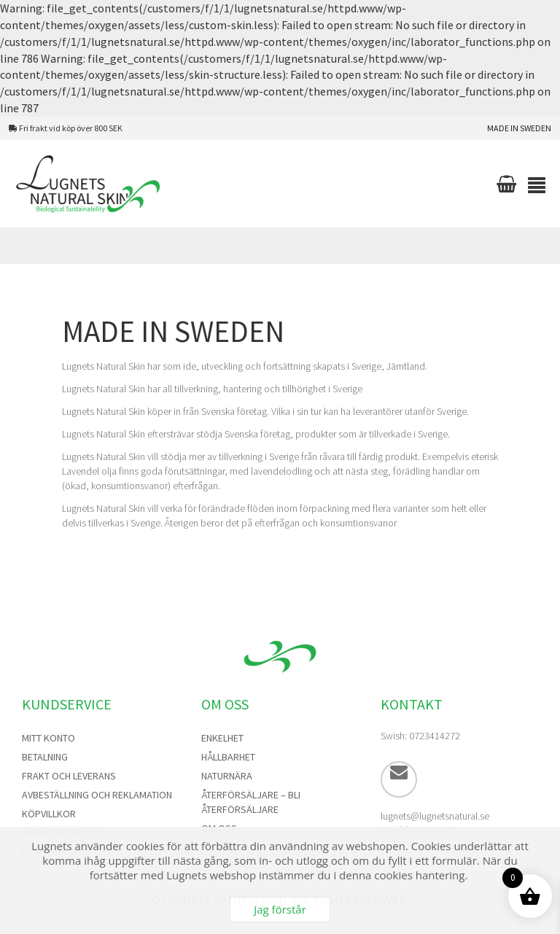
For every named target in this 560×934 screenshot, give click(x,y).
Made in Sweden (519, 128)
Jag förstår (280, 909)
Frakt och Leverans (69, 776)
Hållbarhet (228, 757)
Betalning (45, 757)
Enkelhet (222, 738)
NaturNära (227, 776)
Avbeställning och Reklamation (97, 795)
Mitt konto (48, 738)
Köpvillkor (49, 814)
